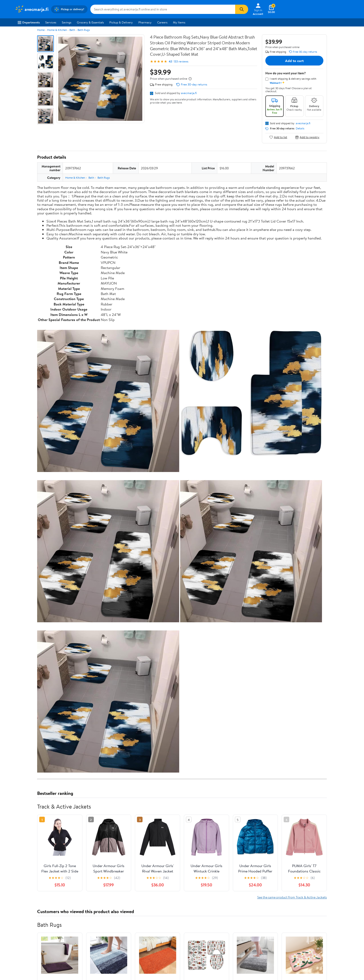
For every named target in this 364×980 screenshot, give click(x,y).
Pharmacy (145, 22)
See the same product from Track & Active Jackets (292, 897)
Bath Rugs (84, 30)
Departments (29, 22)
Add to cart (294, 61)
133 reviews (181, 61)
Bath (72, 30)
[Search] (242, 9)
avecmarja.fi (189, 93)
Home (41, 30)
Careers (162, 22)
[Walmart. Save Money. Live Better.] (32, 9)
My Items (179, 22)
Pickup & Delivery (121, 22)
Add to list (278, 137)
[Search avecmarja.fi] (163, 9)
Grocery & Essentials (90, 22)
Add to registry (307, 137)
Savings (67, 22)
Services (51, 22)
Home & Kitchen (57, 30)
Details (300, 128)
